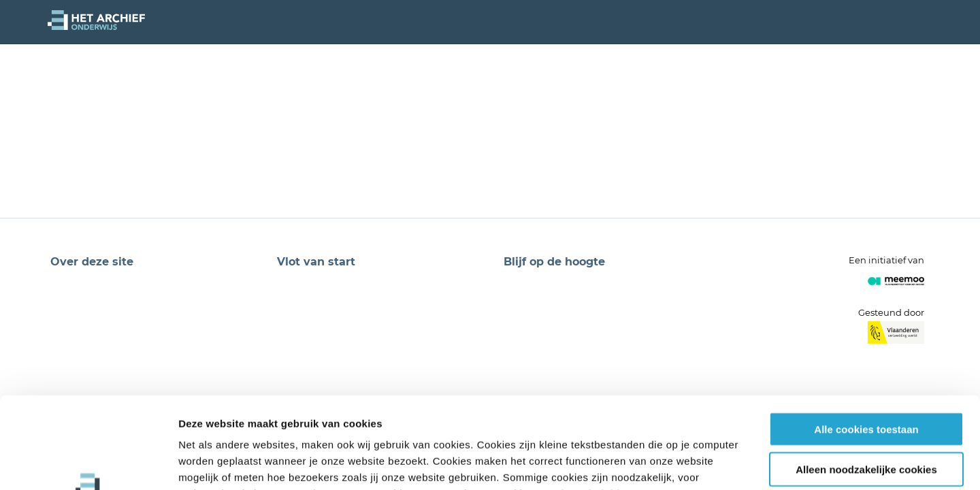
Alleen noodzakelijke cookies (866, 383)
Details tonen (735, 463)
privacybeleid (585, 408)
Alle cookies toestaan (866, 343)
